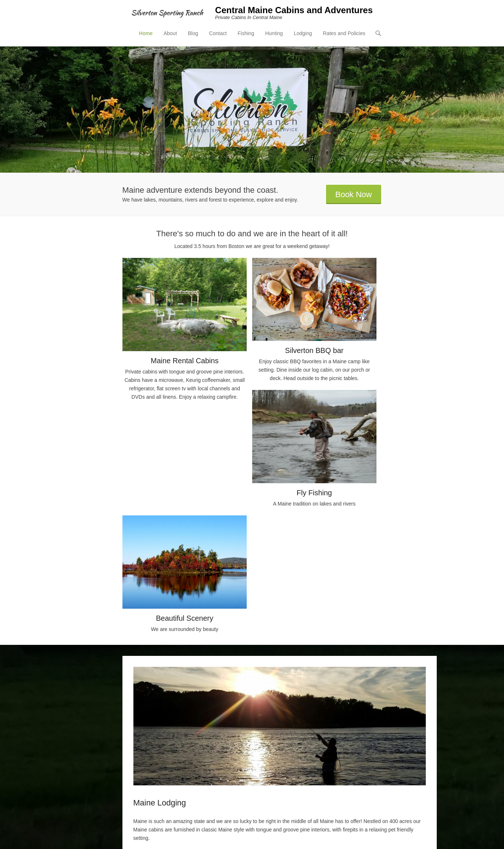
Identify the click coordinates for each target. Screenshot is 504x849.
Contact (218, 33)
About (170, 33)
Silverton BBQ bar (314, 350)
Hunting (274, 33)
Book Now (353, 194)
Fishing (246, 33)
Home (146, 33)
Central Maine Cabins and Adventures (294, 10)
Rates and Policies (344, 33)
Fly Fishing (314, 493)
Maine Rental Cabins (185, 361)
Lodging (303, 33)
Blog (193, 33)
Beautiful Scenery (185, 618)
